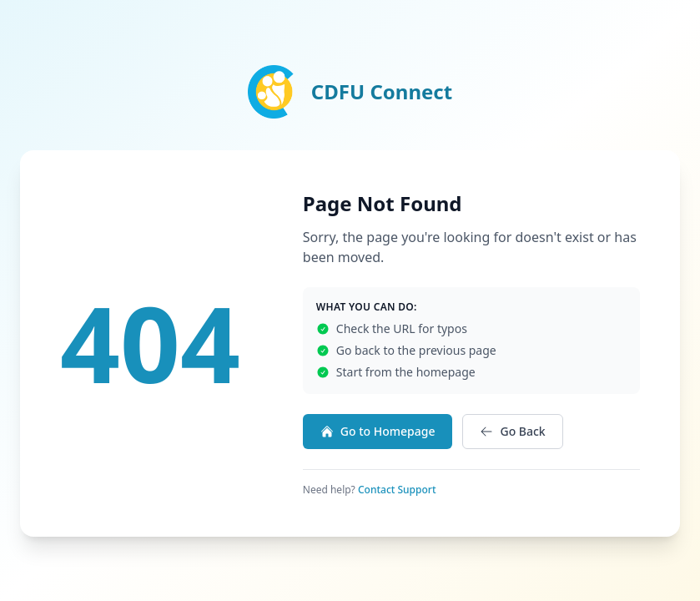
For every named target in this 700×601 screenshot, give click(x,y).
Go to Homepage (378, 431)
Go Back (512, 431)
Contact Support (397, 490)
